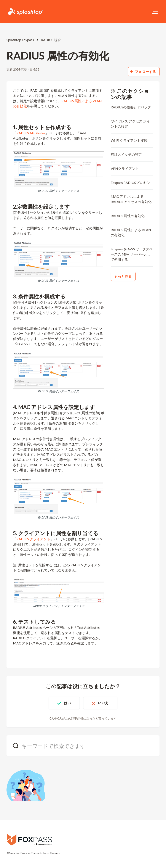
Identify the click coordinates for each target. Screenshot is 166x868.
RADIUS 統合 (51, 40)
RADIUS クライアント (33, 539)
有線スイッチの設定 (126, 154)
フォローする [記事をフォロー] (145, 72)
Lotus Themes (51, 853)
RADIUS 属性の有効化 (128, 216)
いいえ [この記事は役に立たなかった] (103, 703)
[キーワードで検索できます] (83, 746)
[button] (155, 12)
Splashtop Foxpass (20, 40)
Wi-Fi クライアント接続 (129, 140)
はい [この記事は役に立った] (67, 703)
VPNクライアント (125, 168)
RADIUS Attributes (31, 133)
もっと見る (123, 276)
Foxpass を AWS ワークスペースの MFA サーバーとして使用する (132, 254)
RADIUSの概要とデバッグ (131, 107)
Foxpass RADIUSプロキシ (130, 183)
